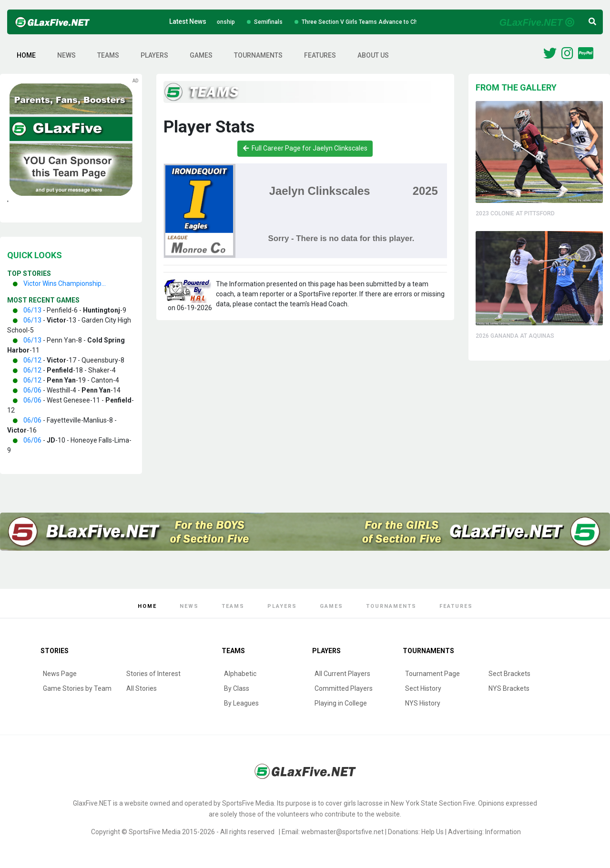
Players (154, 55)
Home (26, 55)
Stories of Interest (153, 674)
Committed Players (344, 688)
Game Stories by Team (77, 688)
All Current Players (342, 674)
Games (201, 55)
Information (503, 832)
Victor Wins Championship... (65, 283)
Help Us (432, 832)
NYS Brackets (509, 688)
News (66, 55)
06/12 (32, 360)
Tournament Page (432, 674)
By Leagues (241, 703)
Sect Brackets (509, 674)
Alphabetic (240, 674)
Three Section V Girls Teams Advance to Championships (391, 22)
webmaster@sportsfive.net (342, 832)
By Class (237, 688)
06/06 (32, 390)
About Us (373, 55)
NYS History (423, 703)
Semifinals (282, 22)
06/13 (32, 310)
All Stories (142, 688)
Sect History (423, 688)
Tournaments (258, 55)
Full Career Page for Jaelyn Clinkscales (305, 148)
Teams (108, 55)
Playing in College (341, 703)
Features (320, 55)
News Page (60, 674)
